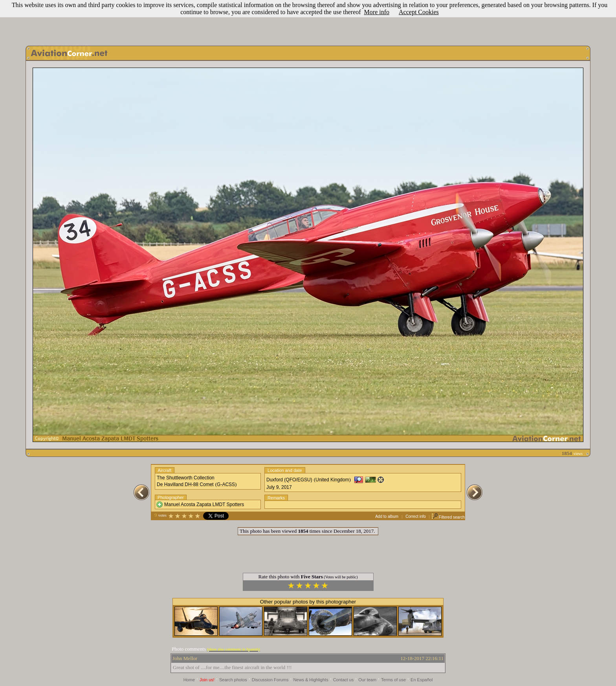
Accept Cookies (419, 12)
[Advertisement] (308, 21)
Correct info (416, 516)
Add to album (387, 516)
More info (377, 12)
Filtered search (448, 517)
